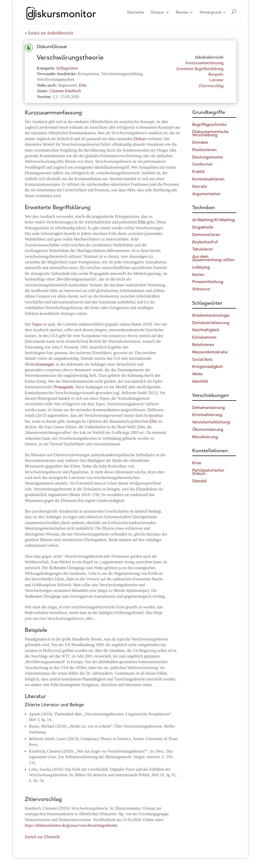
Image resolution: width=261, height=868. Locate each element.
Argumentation (206, 194)
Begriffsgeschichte (209, 125)
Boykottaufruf (205, 242)
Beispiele (216, 74)
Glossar (157, 12)
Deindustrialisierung (211, 323)
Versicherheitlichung (211, 422)
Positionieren (204, 150)
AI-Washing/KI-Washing (213, 220)
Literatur (216, 80)
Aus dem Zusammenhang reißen (213, 258)
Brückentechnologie (211, 315)
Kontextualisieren (208, 179)
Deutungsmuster (208, 157)
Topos (37, 324)
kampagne (46, 364)
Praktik (198, 172)
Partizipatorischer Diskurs (208, 472)
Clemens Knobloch (65, 91)
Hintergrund (210, 12)
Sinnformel (202, 164)
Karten (198, 275)
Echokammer (204, 337)
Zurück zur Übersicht (42, 837)
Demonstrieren (206, 235)
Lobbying (201, 267)
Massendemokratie (210, 352)
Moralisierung (205, 437)
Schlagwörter (67, 68)
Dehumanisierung (208, 408)
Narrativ (200, 186)
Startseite (135, 12)
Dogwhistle (203, 227)
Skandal (199, 481)
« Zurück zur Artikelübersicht (49, 33)
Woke (197, 374)
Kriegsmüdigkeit (207, 367)
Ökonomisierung (208, 430)
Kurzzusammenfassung (204, 63)
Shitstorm (201, 289)
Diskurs (140, 139)
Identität (200, 381)
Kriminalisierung (207, 415)
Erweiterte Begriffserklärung (200, 69)
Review (182, 12)
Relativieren (203, 345)
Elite (83, 85)
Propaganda (64, 387)
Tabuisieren (203, 249)
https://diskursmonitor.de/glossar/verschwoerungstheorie (71, 825)
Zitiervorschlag (211, 86)
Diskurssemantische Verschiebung (210, 133)
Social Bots (202, 359)
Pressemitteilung (208, 282)
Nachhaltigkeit (206, 330)
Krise (197, 463)
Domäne (200, 142)
